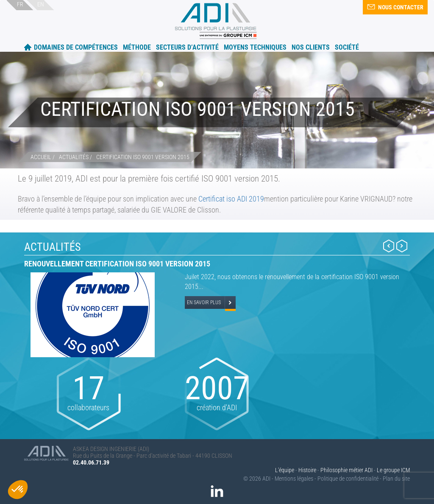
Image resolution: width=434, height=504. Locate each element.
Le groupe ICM (393, 470)
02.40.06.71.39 (91, 462)
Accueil (28, 47)
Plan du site (396, 479)
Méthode (137, 47)
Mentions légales (294, 479)
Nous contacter (395, 7)
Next (402, 246)
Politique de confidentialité (348, 479)
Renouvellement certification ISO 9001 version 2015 (117, 264)
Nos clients (311, 47)
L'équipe (285, 470)
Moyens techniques (255, 47)
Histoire (307, 470)
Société (347, 47)
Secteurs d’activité (187, 47)
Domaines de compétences (76, 47)
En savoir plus (204, 302)
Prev (389, 246)
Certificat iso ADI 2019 (231, 199)
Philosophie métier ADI (346, 470)
